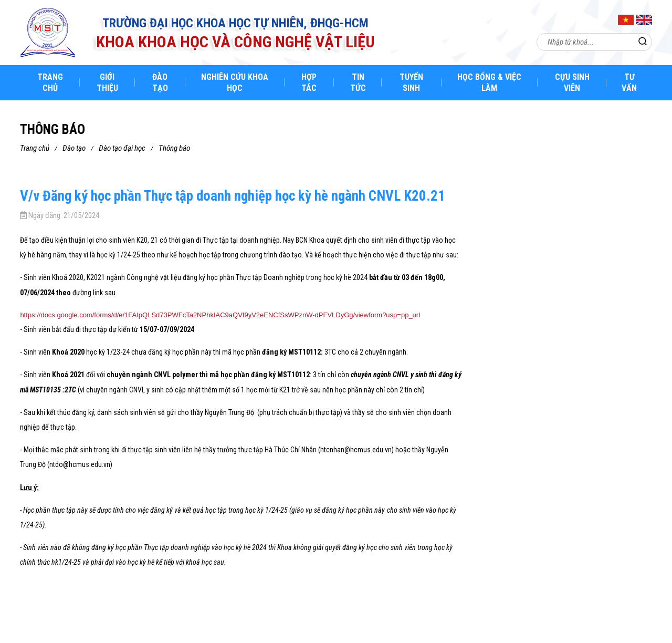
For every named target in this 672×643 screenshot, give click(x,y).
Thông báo (174, 148)
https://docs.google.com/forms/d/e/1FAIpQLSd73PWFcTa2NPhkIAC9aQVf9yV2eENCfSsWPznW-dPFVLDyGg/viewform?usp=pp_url (220, 315)
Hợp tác (309, 82)
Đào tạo (160, 82)
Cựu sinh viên (572, 82)
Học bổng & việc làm (489, 82)
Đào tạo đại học (122, 148)
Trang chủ (50, 82)
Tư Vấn (629, 82)
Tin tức (358, 82)
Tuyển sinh (411, 82)
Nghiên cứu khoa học (235, 82)
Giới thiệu (107, 82)
